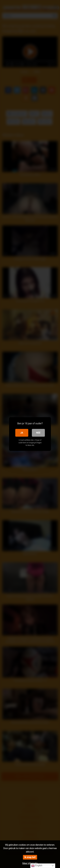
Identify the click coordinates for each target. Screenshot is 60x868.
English (37, 866)
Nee (38, 433)
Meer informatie (30, 863)
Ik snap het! (30, 857)
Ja (22, 433)
